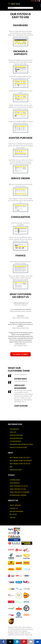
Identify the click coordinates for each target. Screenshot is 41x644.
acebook (14, 514)
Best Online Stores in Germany (21, 461)
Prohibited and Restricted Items (21, 444)
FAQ (11, 467)
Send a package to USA (18, 489)
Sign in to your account (18, 447)
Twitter (13, 518)
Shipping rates (15, 480)
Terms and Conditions (25, 627)
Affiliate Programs (17, 511)
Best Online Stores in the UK (20, 464)
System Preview (15, 441)
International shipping (18, 495)
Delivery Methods (16, 438)
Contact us (14, 508)
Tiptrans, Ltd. (29, 635)
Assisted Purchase (16, 435)
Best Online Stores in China (20, 458)
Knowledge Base (16, 470)
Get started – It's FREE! (21, 354)
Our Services (14, 429)
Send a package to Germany (20, 492)
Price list (13, 432)
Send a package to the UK (19, 486)
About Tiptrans (15, 505)
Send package (15, 483)
